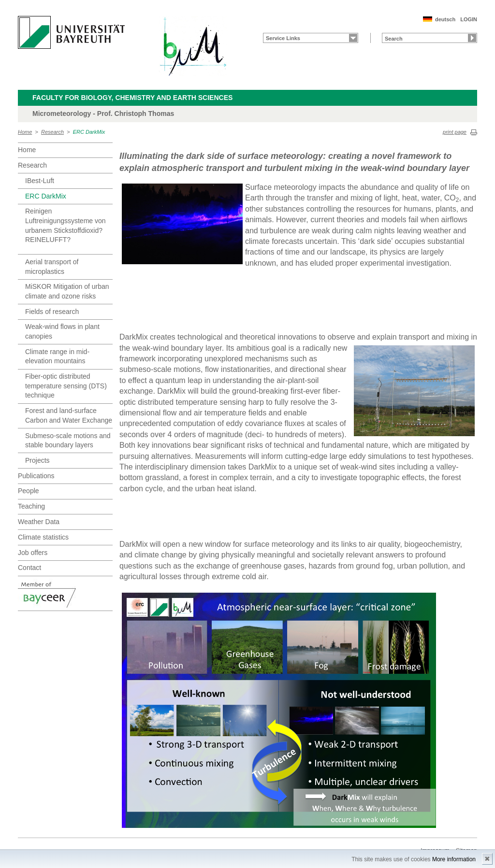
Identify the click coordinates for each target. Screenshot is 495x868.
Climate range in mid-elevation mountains (57, 356)
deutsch (445, 19)
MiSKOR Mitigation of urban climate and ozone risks (67, 291)
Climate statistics (43, 537)
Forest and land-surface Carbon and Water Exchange (69, 415)
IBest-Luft (40, 181)
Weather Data (39, 522)
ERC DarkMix (89, 132)
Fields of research (52, 312)
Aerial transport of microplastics (52, 267)
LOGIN (469, 19)
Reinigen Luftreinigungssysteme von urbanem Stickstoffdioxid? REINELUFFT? (66, 225)
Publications (36, 476)
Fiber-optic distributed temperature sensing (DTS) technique (66, 386)
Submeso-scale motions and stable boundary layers (68, 441)
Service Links (283, 38)
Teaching (31, 506)
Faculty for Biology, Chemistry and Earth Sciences (132, 98)
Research (52, 132)
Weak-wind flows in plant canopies (62, 331)
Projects (37, 460)
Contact (29, 568)
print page (455, 132)
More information (454, 859)
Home (25, 132)
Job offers (33, 553)
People (29, 491)
